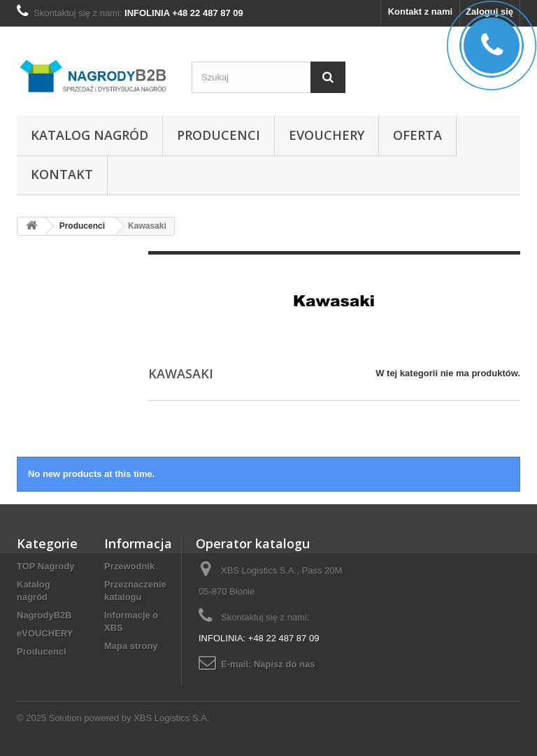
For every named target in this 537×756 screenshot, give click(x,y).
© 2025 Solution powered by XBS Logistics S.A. (113, 718)
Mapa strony (131, 646)
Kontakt (62, 174)
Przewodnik (129, 566)
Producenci (219, 135)
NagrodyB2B (44, 615)
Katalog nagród (89, 135)
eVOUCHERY (327, 135)
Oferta (417, 135)
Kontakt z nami (420, 12)
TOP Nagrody (46, 566)
